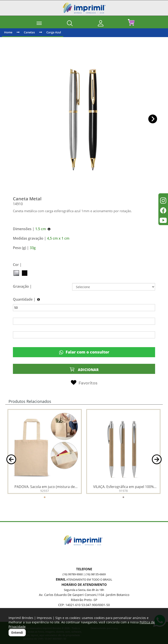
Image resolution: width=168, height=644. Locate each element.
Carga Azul (54, 32)
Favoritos (84, 383)
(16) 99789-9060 (73, 574)
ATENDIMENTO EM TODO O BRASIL (89, 579)
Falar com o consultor (84, 352)
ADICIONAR (84, 369)
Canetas (29, 32)
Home (8, 32)
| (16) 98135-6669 (94, 574)
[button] (153, 119)
